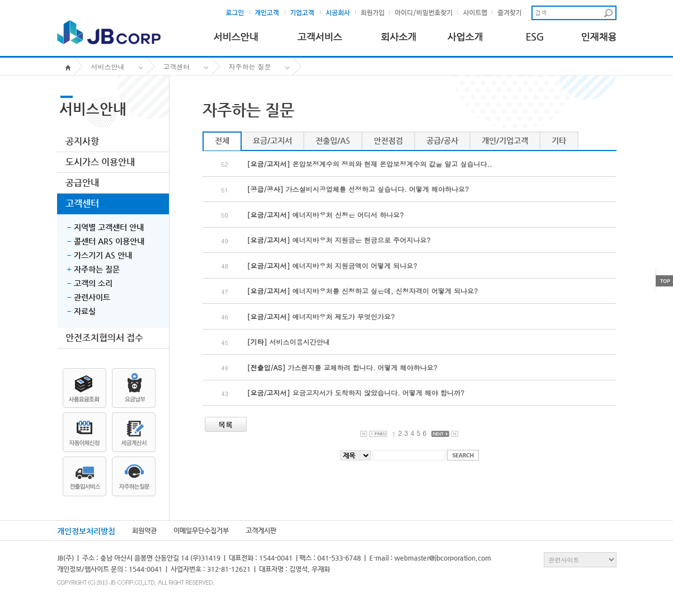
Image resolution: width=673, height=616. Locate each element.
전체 (222, 140)
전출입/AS (333, 140)
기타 (559, 140)
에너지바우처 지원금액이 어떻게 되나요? (355, 265)
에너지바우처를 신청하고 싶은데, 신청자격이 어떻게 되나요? (385, 291)
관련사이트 (92, 297)
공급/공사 (442, 140)
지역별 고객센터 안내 (109, 227)
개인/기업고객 (505, 140)
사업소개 (465, 34)
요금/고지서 (272, 140)
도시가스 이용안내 (100, 162)
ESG (532, 34)
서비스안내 (236, 34)
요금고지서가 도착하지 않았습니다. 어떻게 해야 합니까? (379, 392)
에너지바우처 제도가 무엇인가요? (344, 316)
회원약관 (144, 530)
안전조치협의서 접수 (104, 338)
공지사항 (82, 141)
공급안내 (82, 183)
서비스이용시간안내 (300, 342)
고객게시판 (261, 530)
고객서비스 (319, 34)
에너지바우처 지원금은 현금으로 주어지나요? (362, 240)
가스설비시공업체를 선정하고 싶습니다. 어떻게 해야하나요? (378, 189)
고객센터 (177, 66)
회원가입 (375, 13)
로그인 (238, 13)
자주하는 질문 (250, 66)
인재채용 (599, 34)
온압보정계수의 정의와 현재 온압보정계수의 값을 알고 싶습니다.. (392, 164)
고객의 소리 (93, 283)
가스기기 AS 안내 (103, 255)
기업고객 (306, 13)
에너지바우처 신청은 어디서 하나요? (348, 215)
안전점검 (388, 140)
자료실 (85, 311)
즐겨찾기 (512, 13)
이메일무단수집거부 (201, 530)
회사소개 (398, 34)
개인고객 (270, 13)
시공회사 (341, 13)
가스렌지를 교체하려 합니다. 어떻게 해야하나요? (363, 367)
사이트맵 (477, 13)
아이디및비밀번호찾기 (424, 13)
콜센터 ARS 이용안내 (109, 241)
